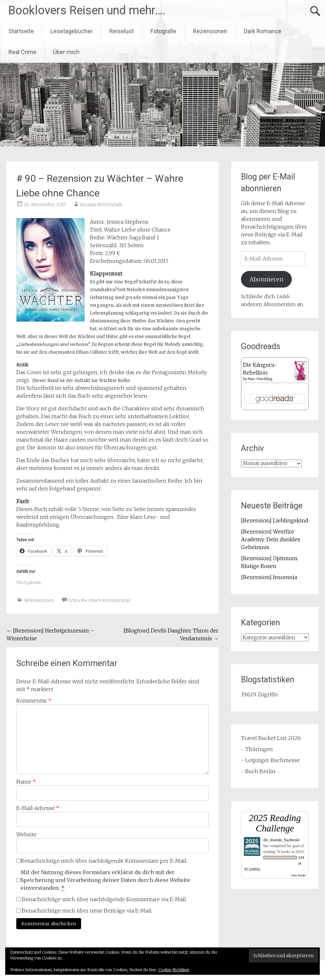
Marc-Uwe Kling (260, 379)
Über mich (66, 52)
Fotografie (163, 31)
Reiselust (122, 31)
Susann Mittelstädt (101, 205)
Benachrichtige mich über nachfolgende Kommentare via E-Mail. (104, 899)
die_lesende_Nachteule (282, 840)
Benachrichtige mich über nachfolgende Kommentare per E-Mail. (102, 861)
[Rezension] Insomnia (269, 577)
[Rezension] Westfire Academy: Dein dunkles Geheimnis (271, 539)
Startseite (21, 31)
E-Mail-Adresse (38, 808)
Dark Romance (263, 31)
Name (26, 782)
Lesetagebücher (72, 31)
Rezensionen (210, 31)
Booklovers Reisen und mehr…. (87, 10)
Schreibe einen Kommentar (99, 600)
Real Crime (22, 52)
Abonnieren (266, 279)
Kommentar (34, 701)
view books (298, 875)
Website (26, 834)
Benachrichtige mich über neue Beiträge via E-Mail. (87, 911)
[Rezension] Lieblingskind (275, 520)
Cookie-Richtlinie (174, 970)
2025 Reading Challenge (275, 823)
